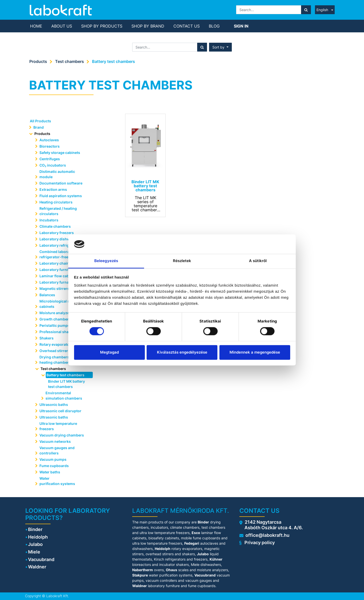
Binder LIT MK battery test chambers (66, 384)
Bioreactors (50, 146)
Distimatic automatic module (57, 174)
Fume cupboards (54, 466)
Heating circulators (56, 202)
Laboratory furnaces (57, 282)
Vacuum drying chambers (62, 435)
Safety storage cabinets (60, 153)
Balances (47, 295)
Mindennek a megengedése (255, 352)
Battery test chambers (113, 61)
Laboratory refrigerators (61, 245)
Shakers (47, 338)
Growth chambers (55, 319)
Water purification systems (58, 481)
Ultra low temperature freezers (58, 426)
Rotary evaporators (56, 344)
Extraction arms (53, 189)
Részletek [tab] (182, 261)
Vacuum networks (55, 441)
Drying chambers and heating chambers (58, 360)
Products (38, 61)
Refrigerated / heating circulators (58, 211)
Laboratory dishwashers (61, 239)
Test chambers (70, 61)
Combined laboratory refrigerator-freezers (58, 254)
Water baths (50, 472)
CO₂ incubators (53, 165)
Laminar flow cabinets (59, 276)
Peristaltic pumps (55, 325)
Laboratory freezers (57, 233)
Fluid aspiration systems (61, 196)
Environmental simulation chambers (64, 396)
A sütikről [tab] (258, 261)
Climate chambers (55, 226)
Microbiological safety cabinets (59, 304)
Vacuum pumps (53, 459)
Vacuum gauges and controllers (57, 450)
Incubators (49, 220)
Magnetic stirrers (54, 289)
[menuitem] (36, 26)
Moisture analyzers (56, 313)
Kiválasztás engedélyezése (182, 352)
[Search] (306, 10)
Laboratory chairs (55, 263)
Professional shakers (58, 332)
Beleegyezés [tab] (106, 261)
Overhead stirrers (55, 351)
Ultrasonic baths (54, 405)
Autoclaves (49, 140)
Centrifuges (50, 159)
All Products (40, 121)
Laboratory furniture (57, 270)
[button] (220, 47)
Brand (39, 127)
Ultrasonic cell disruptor (60, 411)
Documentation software (61, 183)
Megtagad (109, 352)
